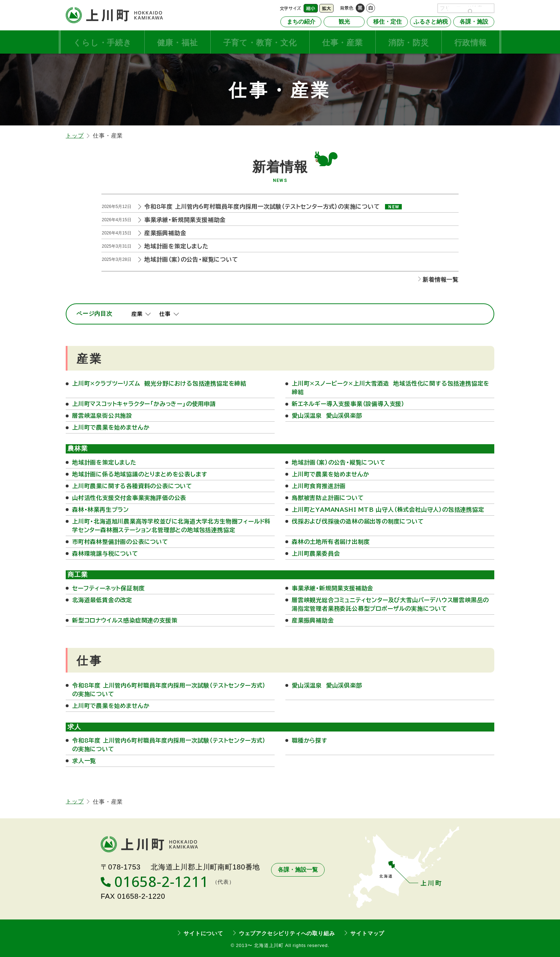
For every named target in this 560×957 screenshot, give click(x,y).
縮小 (311, 8)
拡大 (326, 8)
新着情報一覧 (441, 279)
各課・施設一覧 (298, 869)
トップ (75, 135)
